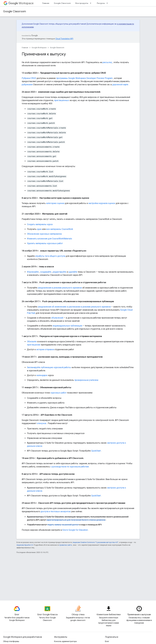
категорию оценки (55, 203)
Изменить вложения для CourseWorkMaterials (49, 239)
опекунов (42, 423)
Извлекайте (33, 272)
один (39, 229)
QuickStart (96, 451)
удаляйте (73, 272)
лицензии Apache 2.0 (25, 545)
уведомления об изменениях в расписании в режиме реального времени (74, 307)
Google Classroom (62, 3)
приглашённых (62, 100)
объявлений (57, 318)
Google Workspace (39, 48)
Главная (46, 3)
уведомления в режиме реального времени (60, 288)
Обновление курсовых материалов (44, 234)
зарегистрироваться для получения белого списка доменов (76, 520)
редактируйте (60, 272)
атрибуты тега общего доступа (50, 256)
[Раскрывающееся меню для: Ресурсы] (108, 3)
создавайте (46, 272)
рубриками (27, 85)
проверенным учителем (86, 380)
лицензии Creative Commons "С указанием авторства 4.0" (95, 542)
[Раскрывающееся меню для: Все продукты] (91, 3)
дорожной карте (120, 85)
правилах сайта (66, 545)
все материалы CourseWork (60, 229)
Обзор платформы (11, 641)
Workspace (21, 3)
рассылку (107, 62)
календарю (42, 375)
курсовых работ (59, 393)
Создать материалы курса (40, 224)
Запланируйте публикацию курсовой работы (49, 367)
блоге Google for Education (75, 530)
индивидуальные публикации (67, 326)
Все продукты (82, 3)
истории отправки (45, 349)
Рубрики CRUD (29, 78)
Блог (107, 641)
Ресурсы (101, 3)
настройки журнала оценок (102, 203)
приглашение (34, 345)
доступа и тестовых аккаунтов (56, 511)
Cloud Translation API (64, 39)
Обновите (32, 342)
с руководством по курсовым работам (70, 467)
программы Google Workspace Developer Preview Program (84, 78)
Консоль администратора (65, 641)
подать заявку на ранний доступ (63, 525)
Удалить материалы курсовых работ (45, 243)
